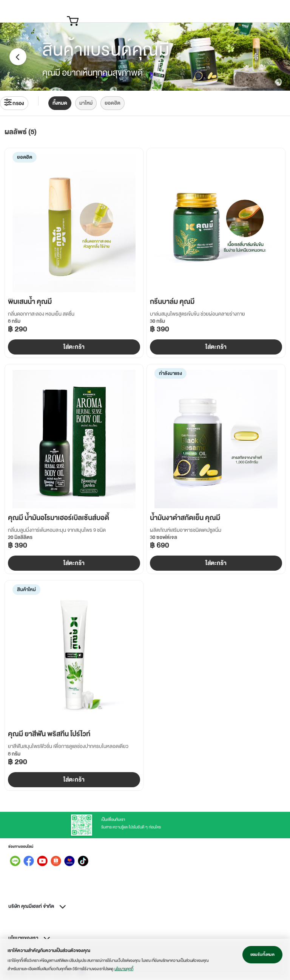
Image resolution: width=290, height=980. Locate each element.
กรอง (14, 103)
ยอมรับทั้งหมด (262, 955)
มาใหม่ (86, 103)
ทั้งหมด (60, 103)
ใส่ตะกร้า (74, 347)
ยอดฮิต (113, 103)
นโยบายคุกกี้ (124, 969)
